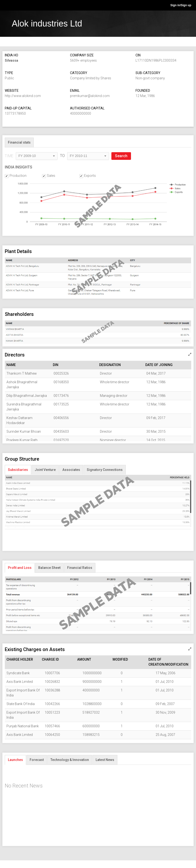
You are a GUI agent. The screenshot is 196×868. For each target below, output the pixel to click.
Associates (71, 470)
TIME (9, 156)
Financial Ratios (80, 568)
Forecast (37, 760)
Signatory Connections (105, 470)
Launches (15, 760)
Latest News (105, 760)
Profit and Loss (20, 568)
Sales (51, 176)
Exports (90, 176)
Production (18, 176)
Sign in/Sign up (181, 5)
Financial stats (19, 142)
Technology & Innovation (70, 760)
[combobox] (37, 156)
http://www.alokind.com (23, 96)
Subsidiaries (18, 470)
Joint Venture (45, 470)
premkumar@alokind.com (90, 96)
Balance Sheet (49, 568)
